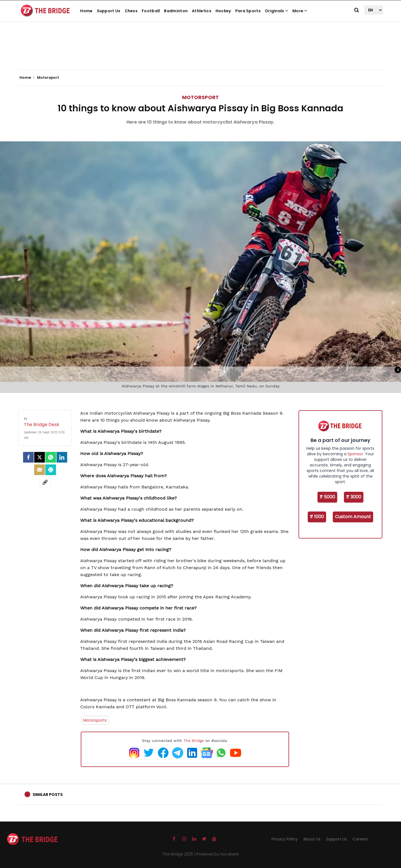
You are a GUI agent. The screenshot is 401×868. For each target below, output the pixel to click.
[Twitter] (40, 457)
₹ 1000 (317, 517)
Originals (277, 11)
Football (151, 11)
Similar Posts (48, 795)
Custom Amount (353, 517)
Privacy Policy (285, 839)
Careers (360, 839)
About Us (312, 839)
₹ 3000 (354, 497)
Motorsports (95, 720)
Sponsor (355, 454)
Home (86, 11)
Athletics (202, 11)
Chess (131, 11)
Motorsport (200, 97)
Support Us (109, 11)
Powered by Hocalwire (218, 854)
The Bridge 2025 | (179, 854)
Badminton (176, 11)
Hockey (223, 11)
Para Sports (248, 11)
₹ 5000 (327, 497)
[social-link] (45, 482)
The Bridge (194, 741)
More (300, 11)
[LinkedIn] (62, 457)
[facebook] (28, 457)
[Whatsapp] (51, 457)
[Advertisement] (200, 53)
